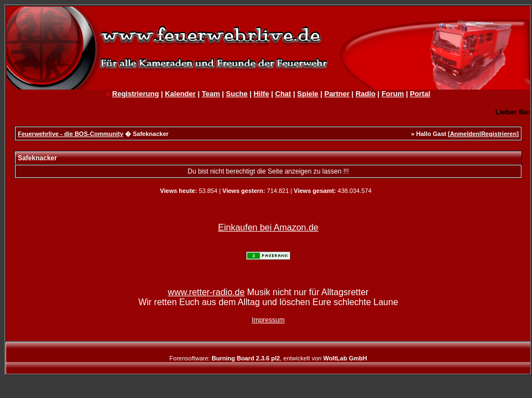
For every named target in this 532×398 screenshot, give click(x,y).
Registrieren (499, 134)
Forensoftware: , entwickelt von (268, 358)
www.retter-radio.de (207, 292)
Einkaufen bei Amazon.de (268, 227)
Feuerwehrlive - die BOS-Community (71, 134)
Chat (283, 94)
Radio (366, 94)
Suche (237, 94)
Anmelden (465, 134)
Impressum (268, 320)
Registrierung (136, 94)
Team (211, 94)
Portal (420, 94)
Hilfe (261, 94)
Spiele (307, 94)
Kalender (180, 94)
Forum (393, 94)
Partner (337, 94)
